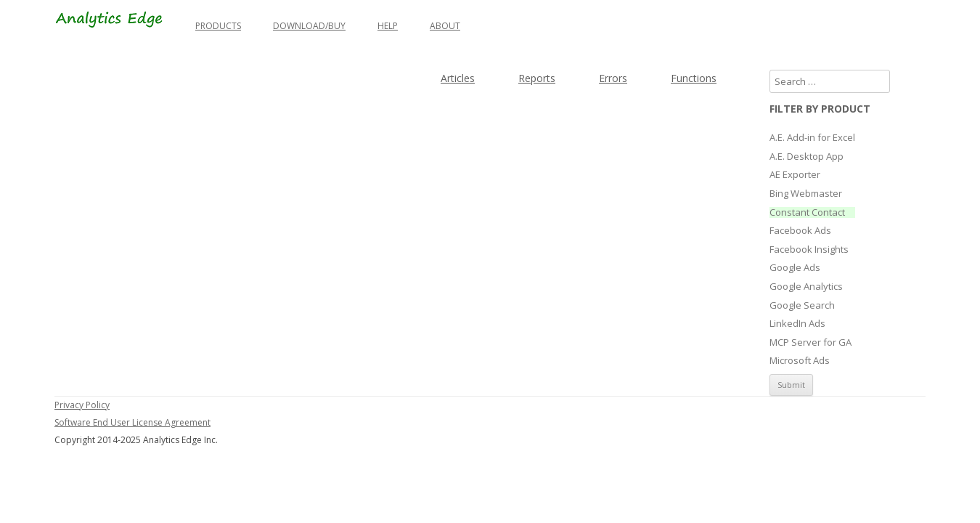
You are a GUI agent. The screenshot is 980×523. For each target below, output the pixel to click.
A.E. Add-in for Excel (812, 138)
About (445, 26)
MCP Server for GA (810, 343)
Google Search (802, 306)
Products (218, 26)
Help (388, 26)
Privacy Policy (82, 405)
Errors (613, 78)
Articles (458, 78)
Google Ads (795, 268)
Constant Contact (807, 213)
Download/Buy (309, 26)
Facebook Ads (800, 231)
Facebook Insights (809, 250)
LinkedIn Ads (797, 324)
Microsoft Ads (800, 361)
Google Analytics (806, 287)
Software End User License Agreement (132, 422)
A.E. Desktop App (807, 157)
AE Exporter (795, 175)
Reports (537, 78)
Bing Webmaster (806, 194)
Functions (694, 78)
